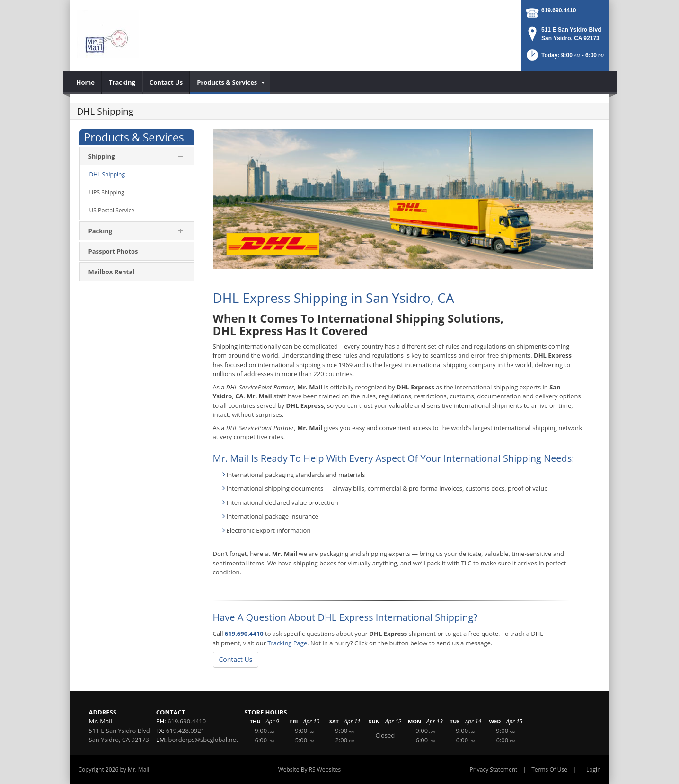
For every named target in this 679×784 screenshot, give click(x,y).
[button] (565, 58)
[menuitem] (86, 82)
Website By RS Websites (310, 770)
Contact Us (236, 659)
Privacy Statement (494, 770)
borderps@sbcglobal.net (203, 740)
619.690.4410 (559, 10)
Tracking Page (287, 643)
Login (593, 770)
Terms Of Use (549, 770)
